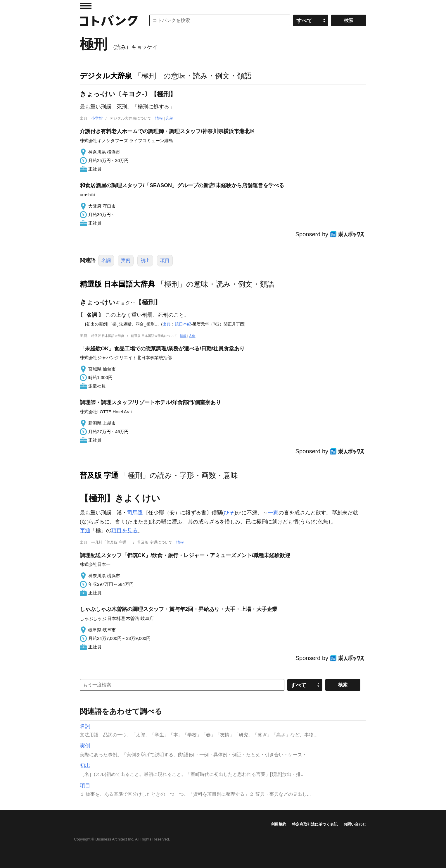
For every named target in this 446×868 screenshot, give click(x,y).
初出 (145, 260)
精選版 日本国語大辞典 (117, 284)
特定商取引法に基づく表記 (315, 824)
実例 (126, 260)
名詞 (106, 260)
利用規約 (279, 824)
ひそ (229, 513)
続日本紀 (183, 324)
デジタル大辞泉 (106, 76)
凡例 (170, 118)
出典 (167, 324)
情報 (159, 118)
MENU (86, 6)
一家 (273, 513)
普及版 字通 (99, 475)
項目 (165, 260)
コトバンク (109, 20)
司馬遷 (135, 513)
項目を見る (125, 531)
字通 (85, 531)
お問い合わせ (355, 824)
